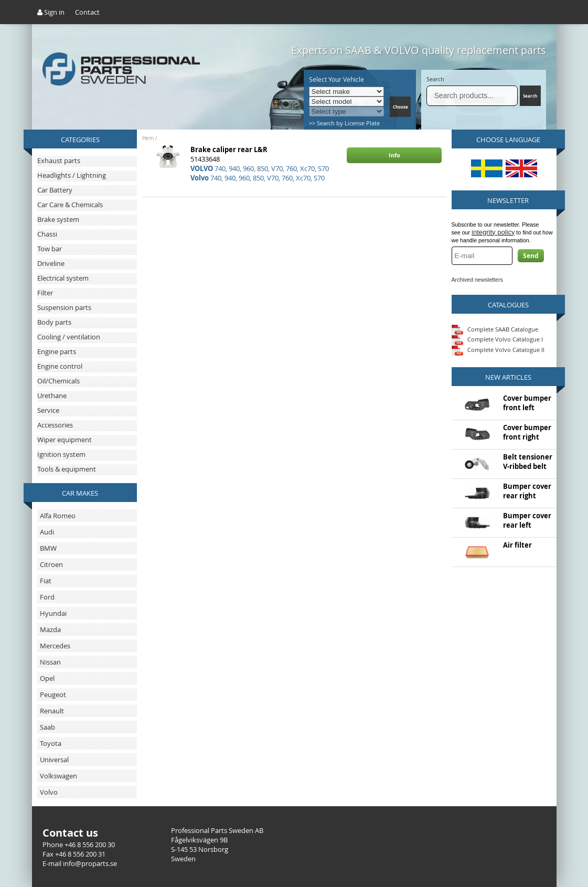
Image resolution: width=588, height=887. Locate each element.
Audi (47, 532)
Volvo (49, 792)
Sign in (51, 12)
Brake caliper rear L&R (229, 149)
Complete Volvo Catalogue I (497, 339)
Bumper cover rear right (527, 491)
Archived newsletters (477, 280)
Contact (87, 12)
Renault (52, 711)
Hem (148, 138)
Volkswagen (58, 776)
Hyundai (53, 613)
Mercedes (55, 646)
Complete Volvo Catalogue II (498, 350)
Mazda (50, 629)
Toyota (51, 743)
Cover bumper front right (527, 432)
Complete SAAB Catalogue (503, 329)
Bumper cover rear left (527, 520)
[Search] (472, 96)
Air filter (517, 545)
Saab (47, 727)
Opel (47, 678)
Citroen (51, 564)
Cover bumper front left (527, 403)
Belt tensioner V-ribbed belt (528, 462)
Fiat (46, 581)
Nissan (50, 662)
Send (531, 256)
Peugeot (53, 694)
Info (394, 155)
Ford (47, 597)
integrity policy (493, 232)
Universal (54, 760)
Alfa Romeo (58, 516)
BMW (48, 548)
